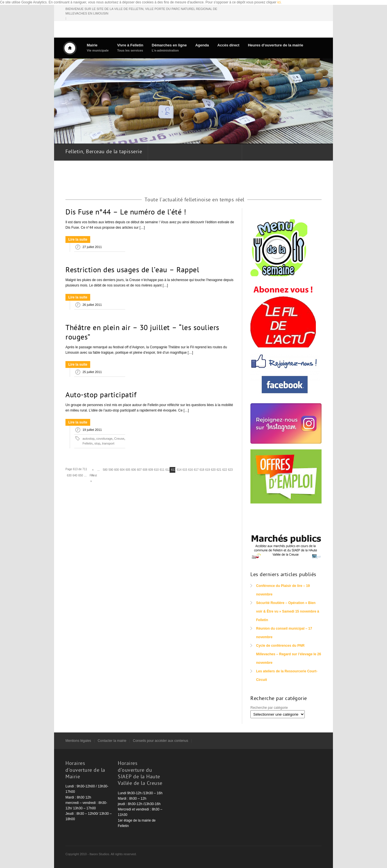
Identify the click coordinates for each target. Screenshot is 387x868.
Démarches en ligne (169, 48)
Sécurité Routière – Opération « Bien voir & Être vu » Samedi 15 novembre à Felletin (288, 611)
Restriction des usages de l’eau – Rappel (132, 271)
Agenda (202, 45)
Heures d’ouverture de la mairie (275, 45)
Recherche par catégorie (269, 708)
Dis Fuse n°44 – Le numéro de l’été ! (126, 213)
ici (279, 2)
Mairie (98, 48)
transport (108, 443)
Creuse (119, 439)
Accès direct (228, 45)
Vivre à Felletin (130, 48)
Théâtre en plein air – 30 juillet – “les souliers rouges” (142, 333)
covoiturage (104, 439)
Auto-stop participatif (101, 396)
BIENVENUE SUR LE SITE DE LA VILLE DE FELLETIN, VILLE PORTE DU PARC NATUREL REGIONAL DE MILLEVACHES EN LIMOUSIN (141, 11)
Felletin (88, 443)
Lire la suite (78, 239)
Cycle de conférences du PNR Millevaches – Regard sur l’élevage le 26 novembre (289, 654)
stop (97, 443)
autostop (88, 439)
